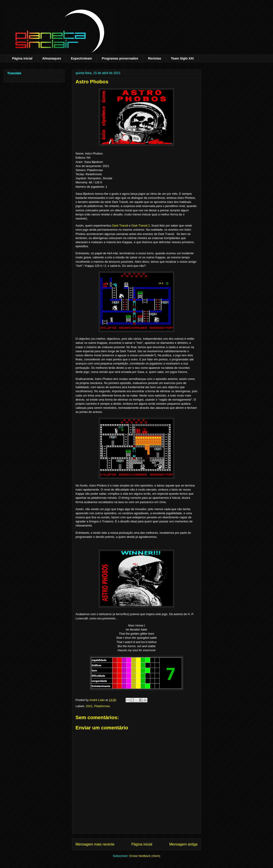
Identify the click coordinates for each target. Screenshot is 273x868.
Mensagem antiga (183, 844)
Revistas (155, 58)
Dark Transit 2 (141, 226)
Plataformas (102, 706)
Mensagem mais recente (95, 844)
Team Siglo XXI (182, 58)
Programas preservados (120, 58)
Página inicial (22, 58)
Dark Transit (120, 226)
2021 (89, 706)
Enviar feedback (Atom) (145, 856)
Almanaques (52, 58)
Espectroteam (82, 58)
